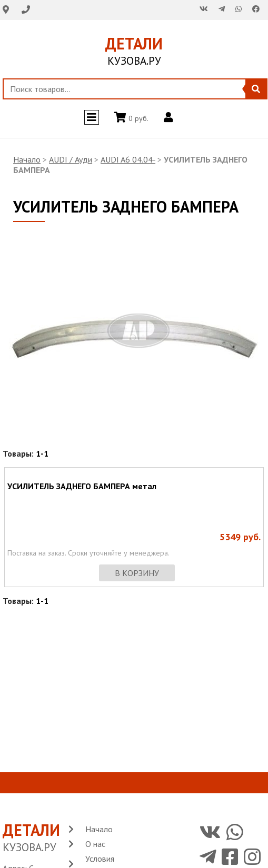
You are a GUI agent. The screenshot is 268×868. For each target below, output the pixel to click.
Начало (27, 159)
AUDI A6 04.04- (128, 159)
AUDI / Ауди (71, 159)
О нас (95, 844)
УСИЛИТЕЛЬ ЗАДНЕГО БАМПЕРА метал (82, 486)
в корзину (137, 573)
